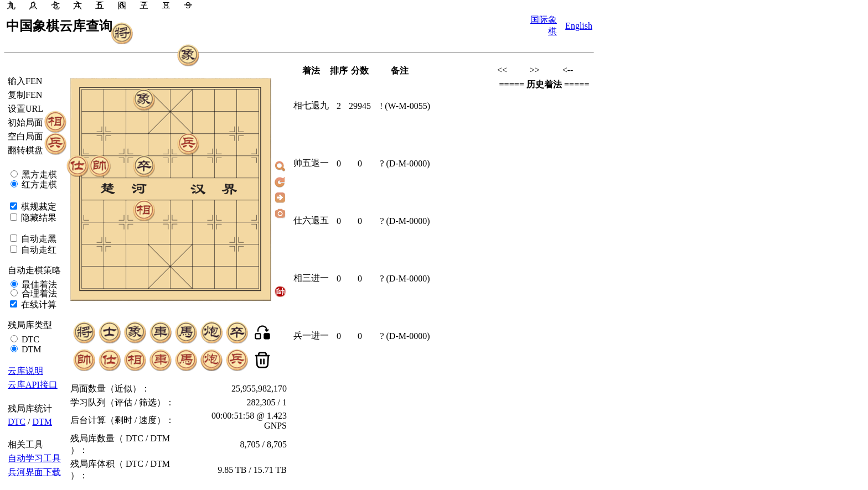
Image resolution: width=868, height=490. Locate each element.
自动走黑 (38, 239)
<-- (568, 70)
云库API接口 (33, 385)
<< (502, 70)
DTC (29, 339)
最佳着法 (38, 285)
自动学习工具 (34, 458)
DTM (30, 349)
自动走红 (38, 250)
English (579, 26)
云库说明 (25, 371)
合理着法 (38, 293)
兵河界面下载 (34, 472)
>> (535, 70)
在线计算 (38, 304)
